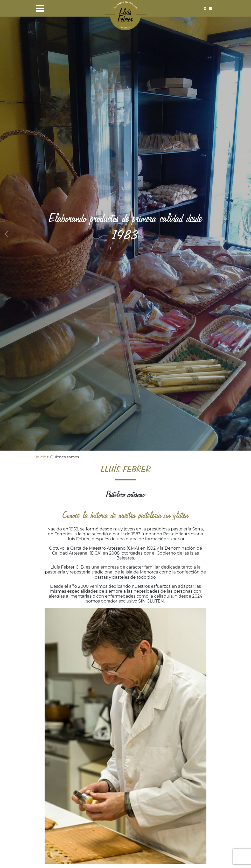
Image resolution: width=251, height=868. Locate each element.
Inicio (41, 457)
